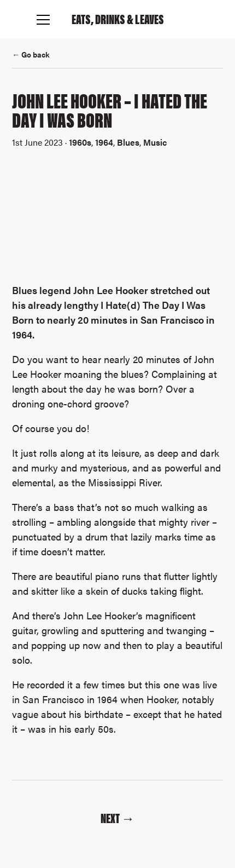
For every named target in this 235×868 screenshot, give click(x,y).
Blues (128, 142)
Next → (117, 818)
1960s (80, 142)
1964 (104, 142)
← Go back (31, 54)
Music (155, 142)
